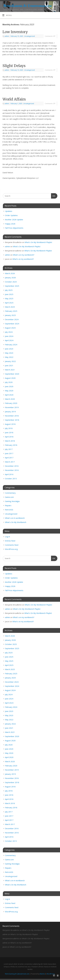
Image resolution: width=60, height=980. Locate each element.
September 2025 (12, 286)
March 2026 (10, 273)
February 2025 (11, 311)
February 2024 (11, 345)
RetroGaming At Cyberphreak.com (27, 6)
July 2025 (9, 290)
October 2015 (11, 479)
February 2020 (11, 403)
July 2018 (9, 428)
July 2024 (9, 332)
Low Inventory (15, 32)
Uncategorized (30, 36)
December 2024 (12, 319)
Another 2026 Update (14, 220)
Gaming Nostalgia (12, 501)
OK (53, 196)
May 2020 (9, 391)
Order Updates (11, 215)
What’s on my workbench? (24, 255)
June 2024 (9, 336)
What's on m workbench (15, 518)
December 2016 (12, 466)
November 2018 (12, 416)
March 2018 (10, 441)
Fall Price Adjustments (14, 228)
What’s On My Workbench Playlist (38, 242)
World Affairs (14, 99)
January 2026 (10, 278)
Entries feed (10, 541)
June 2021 (9, 365)
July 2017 (9, 449)
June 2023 (9, 349)
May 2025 (9, 298)
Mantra (42, 974)
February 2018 (11, 445)
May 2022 (9, 357)
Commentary (10, 493)
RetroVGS (9, 510)
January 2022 (10, 361)
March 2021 (10, 370)
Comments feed (12, 545)
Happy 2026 (10, 224)
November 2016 (12, 470)
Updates (9, 211)
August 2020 (10, 378)
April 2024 (9, 340)
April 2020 (9, 395)
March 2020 (10, 399)
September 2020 (12, 374)
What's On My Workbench (16, 522)
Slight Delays (14, 66)
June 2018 (9, 432)
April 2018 (9, 437)
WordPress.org (11, 549)
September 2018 (12, 420)
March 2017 (10, 462)
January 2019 (10, 412)
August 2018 (10, 424)
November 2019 (12, 407)
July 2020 (9, 382)
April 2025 (9, 303)
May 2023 (9, 353)
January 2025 (10, 315)
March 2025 (10, 307)
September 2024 (12, 324)
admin (7, 36)
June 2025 (9, 294)
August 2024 (10, 328)
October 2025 (11, 282)
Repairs (8, 505)
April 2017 (9, 458)
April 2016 (9, 474)
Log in (7, 537)
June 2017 (9, 453)
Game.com (9, 497)
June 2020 (9, 386)
